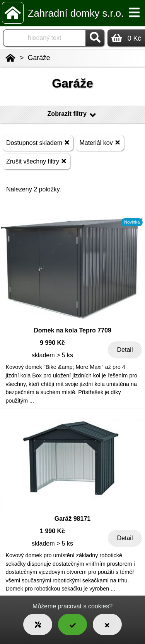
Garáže (39, 58)
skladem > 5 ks (52, 355)
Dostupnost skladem (38, 142)
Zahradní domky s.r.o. (76, 13)
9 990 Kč (52, 343)
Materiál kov (100, 142)
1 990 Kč (52, 531)
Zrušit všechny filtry (37, 161)
